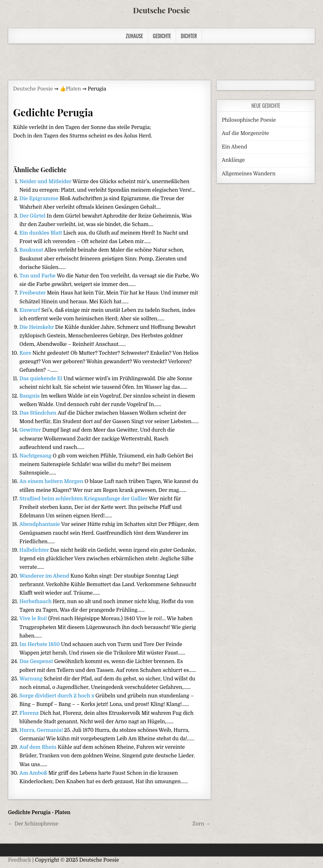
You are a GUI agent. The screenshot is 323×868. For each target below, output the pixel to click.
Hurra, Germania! (42, 730)
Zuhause (135, 36)
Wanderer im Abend (45, 576)
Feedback (20, 860)
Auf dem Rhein (39, 747)
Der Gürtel (33, 216)
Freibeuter (33, 293)
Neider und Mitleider (46, 182)
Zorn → (202, 824)
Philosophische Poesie (249, 120)
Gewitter (31, 430)
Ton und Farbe (38, 276)
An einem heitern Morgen (52, 481)
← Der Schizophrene (33, 824)
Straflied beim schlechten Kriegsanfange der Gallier (84, 499)
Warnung (32, 679)
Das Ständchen (39, 413)
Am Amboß (34, 773)
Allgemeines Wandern (249, 174)
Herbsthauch (36, 602)
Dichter (189, 36)
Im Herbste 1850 (40, 644)
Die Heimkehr (37, 327)
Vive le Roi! (34, 619)
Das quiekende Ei (42, 379)
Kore (26, 353)
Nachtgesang (36, 456)
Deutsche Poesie (161, 10)
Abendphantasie (40, 524)
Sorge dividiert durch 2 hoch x (58, 696)
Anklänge (233, 160)
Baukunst (32, 250)
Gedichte (162, 36)
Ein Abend (234, 147)
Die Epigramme (40, 199)
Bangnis (30, 396)
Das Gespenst (37, 661)
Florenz (30, 713)
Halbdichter (35, 550)
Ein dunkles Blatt (41, 233)
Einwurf (30, 310)
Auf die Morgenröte (245, 133)
